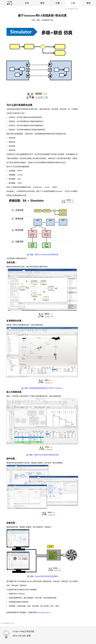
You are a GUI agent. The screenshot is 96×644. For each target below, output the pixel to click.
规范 (42, 3)
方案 (58, 3)
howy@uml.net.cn (44, 612)
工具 (73, 3)
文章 (27, 3)
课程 (88, 3)
